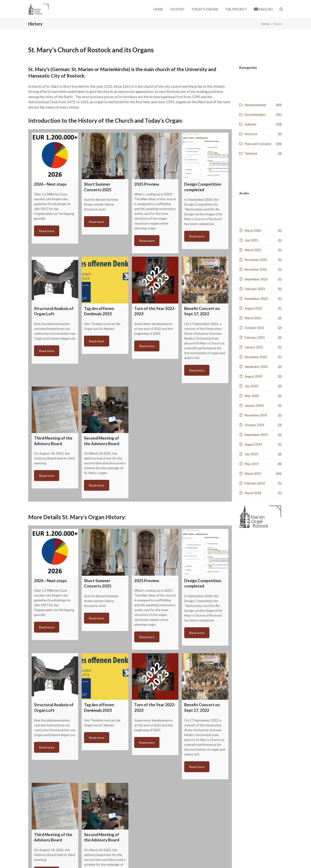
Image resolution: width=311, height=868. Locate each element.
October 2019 (254, 425)
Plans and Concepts (258, 144)
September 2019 (256, 435)
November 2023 (256, 269)
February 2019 (255, 483)
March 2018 (253, 493)
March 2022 (253, 318)
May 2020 (252, 396)
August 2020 (253, 376)
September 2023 (256, 279)
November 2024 (256, 260)
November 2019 (256, 415)
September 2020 (256, 367)
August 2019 (253, 444)
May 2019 (252, 464)
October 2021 (254, 328)
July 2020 (251, 386)
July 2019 (251, 454)
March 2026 (253, 231)
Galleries (250, 124)
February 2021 (255, 337)
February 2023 (255, 289)
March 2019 (253, 474)
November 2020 (256, 357)
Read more (47, 231)
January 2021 (254, 347)
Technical (251, 153)
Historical (251, 134)
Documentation (255, 115)
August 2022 (253, 308)
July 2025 (251, 240)
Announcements (255, 105)
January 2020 (254, 406)
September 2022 (256, 299)
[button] (281, 9)
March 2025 (253, 250)
